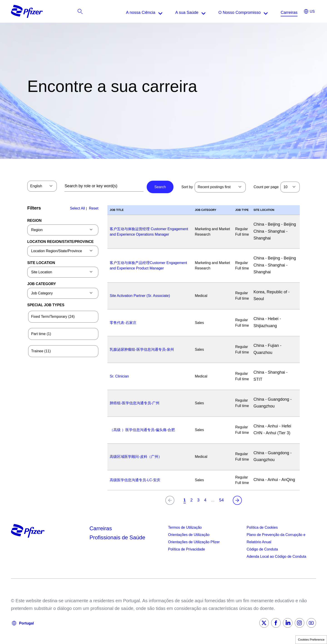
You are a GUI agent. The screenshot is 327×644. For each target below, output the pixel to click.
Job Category (42, 284)
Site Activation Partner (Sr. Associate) (140, 296)
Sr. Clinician (119, 376)
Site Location (41, 263)
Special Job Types (46, 305)
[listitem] (288, 12)
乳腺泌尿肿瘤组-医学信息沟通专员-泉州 (142, 349)
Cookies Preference (311, 640)
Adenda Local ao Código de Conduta (276, 556)
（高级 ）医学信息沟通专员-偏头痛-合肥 (142, 430)
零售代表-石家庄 (123, 323)
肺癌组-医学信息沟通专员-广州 (135, 403)
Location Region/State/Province (60, 242)
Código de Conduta (262, 549)
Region (34, 221)
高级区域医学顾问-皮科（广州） (136, 457)
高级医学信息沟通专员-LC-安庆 (135, 480)
